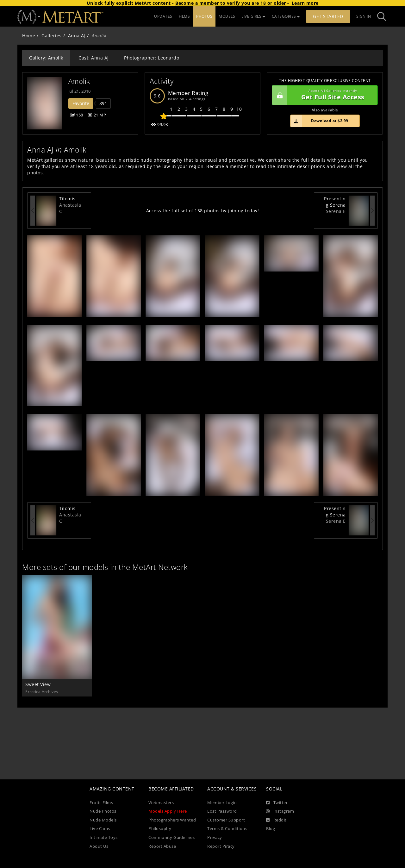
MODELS (227, 16)
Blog (271, 829)
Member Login (222, 803)
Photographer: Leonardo (152, 58)
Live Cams (100, 829)
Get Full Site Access (323, 95)
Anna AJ (77, 36)
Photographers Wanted (172, 820)
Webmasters (161, 803)
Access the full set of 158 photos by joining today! (203, 211)
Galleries (52, 36)
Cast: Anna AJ (94, 58)
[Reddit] (276, 820)
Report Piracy (221, 846)
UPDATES (163, 16)
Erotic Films (101, 803)
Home (29, 36)
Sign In (364, 16)
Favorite (81, 103)
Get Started (328, 16)
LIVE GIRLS (253, 16)
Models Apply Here (168, 811)
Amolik (79, 81)
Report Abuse (162, 846)
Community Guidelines (171, 837)
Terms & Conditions (227, 829)
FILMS (184, 16)
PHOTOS (204, 16)
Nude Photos (103, 811)
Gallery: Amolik (46, 58)
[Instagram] (280, 811)
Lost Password (222, 811)
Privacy (215, 837)
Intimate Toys (104, 837)
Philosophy (160, 829)
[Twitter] (277, 803)
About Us (99, 846)
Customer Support (226, 820)
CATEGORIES (286, 16)
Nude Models (103, 820)
